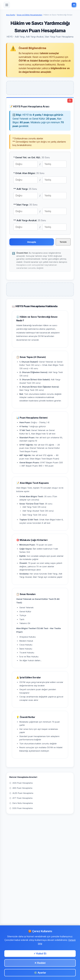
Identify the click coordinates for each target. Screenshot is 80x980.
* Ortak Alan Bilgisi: (29, 173)
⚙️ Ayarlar (40, 973)
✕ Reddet (40, 963)
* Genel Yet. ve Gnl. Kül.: (32, 157)
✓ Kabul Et (40, 954)
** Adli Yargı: (25, 189)
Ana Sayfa (11, 15)
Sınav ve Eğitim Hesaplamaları (29, 15)
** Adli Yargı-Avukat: (30, 220)
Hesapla (32, 242)
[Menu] (7, 5)
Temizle (63, 242)
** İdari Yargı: (25, 205)
